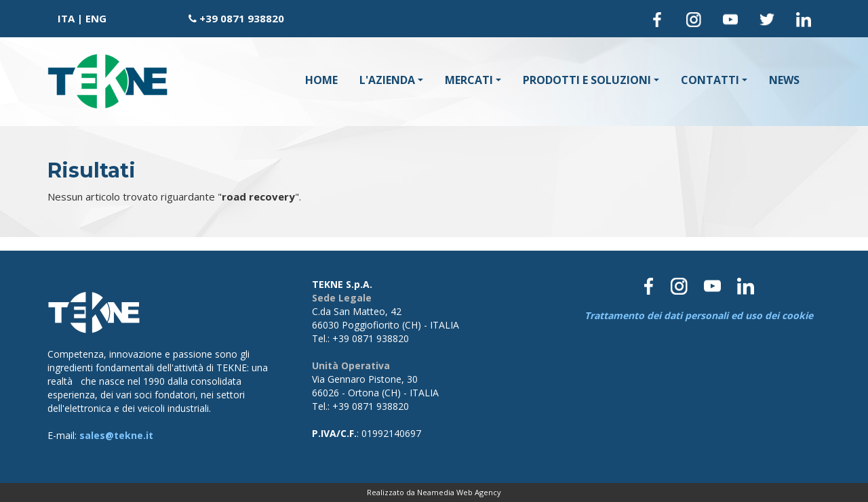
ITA (66, 18)
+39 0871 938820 (242, 18)
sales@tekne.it (116, 435)
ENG (96, 18)
